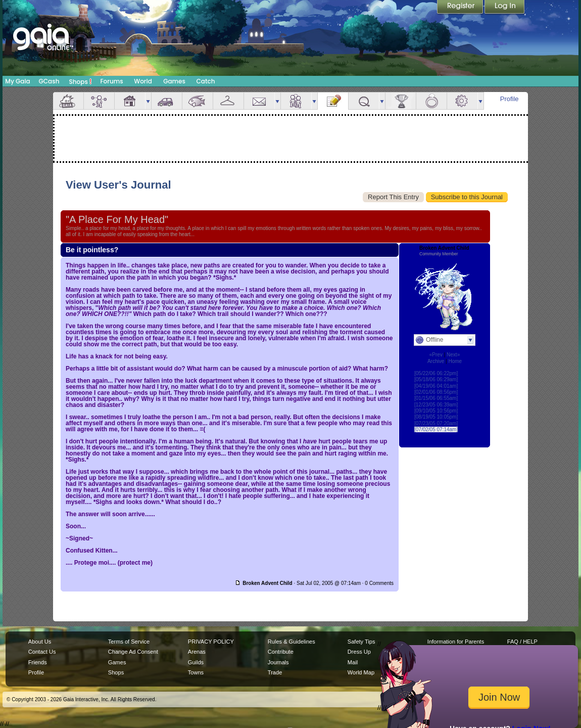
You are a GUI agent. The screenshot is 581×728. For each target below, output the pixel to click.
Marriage (431, 101)
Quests (364, 101)
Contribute (281, 652)
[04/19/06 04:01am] (436, 386)
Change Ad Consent (133, 652)
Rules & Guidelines (292, 642)
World (143, 81)
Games (174, 81)
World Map (361, 672)
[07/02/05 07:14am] (436, 429)
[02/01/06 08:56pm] (436, 392)
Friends (296, 101)
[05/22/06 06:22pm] (436, 373)
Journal (333, 101)
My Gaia (17, 81)
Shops (81, 81)
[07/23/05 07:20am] (436, 423)
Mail (259, 101)
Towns (196, 672)
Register (461, 8)
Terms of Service (129, 642)
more (148, 101)
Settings (462, 101)
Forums (111, 81)
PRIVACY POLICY (211, 642)
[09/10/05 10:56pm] (436, 411)
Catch (206, 81)
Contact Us (42, 652)
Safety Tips (361, 642)
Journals (278, 662)
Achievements (401, 101)
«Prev (436, 355)
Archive (436, 361)
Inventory (228, 101)
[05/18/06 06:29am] (436, 379)
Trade (275, 672)
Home (455, 361)
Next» (453, 355)
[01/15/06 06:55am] (436, 398)
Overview (68, 101)
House (130, 101)
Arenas (197, 652)
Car (167, 101)
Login (505, 8)
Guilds (196, 662)
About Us (40, 642)
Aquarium (198, 101)
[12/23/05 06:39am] (436, 405)
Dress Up (359, 652)
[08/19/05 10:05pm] (436, 417)
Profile (510, 99)
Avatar (99, 101)
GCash (49, 81)
